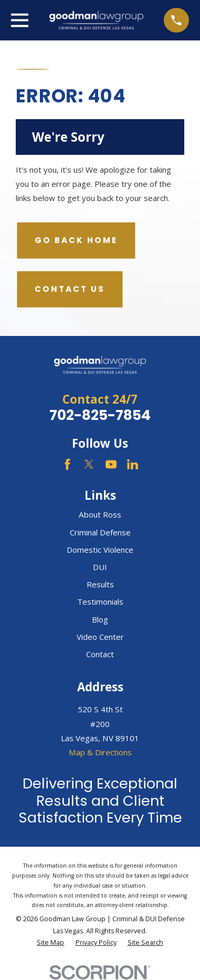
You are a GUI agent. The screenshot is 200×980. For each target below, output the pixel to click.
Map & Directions (100, 752)
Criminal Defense (100, 532)
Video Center (100, 637)
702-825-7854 (100, 415)
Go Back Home (76, 240)
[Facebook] (67, 464)
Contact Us (70, 289)
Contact (100, 654)
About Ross (100, 514)
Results (100, 584)
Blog (100, 619)
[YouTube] (111, 464)
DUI (100, 567)
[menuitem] (50, 943)
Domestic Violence (100, 550)
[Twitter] (89, 464)
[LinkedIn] (133, 464)
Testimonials (100, 602)
